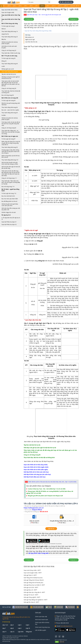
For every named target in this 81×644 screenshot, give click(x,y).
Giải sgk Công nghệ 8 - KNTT (32, 597)
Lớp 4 (20, 6)
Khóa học (58, 607)
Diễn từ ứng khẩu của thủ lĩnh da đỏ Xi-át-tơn (11, 156)
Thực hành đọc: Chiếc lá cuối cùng (11, 53)
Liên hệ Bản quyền (41, 630)
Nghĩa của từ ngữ (30, 39)
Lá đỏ (3, 66)
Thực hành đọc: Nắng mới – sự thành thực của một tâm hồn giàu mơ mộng (11, 132)
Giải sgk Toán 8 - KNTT (30, 575)
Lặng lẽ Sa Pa (5, 34)
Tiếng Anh (29, 632)
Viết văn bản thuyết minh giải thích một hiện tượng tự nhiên (10, 163)
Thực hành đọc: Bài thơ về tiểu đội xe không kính (11, 92)
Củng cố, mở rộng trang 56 (9, 88)
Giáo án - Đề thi (75, 6)
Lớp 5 (26, 6)
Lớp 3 (14, 6)
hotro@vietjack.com (67, 626)
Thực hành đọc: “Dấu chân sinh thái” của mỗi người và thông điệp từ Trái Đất (11, 182)
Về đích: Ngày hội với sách (9, 212)
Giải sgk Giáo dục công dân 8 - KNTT (34, 592)
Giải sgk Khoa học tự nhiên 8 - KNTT (34, 585)
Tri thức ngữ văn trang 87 (9, 139)
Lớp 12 (66, 6)
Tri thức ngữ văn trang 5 (8, 26)
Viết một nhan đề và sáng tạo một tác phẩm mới (11, 209)
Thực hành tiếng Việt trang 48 (10, 72)
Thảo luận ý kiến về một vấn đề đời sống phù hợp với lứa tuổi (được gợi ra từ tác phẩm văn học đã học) (11, 83)
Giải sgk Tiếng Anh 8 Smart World (34, 580)
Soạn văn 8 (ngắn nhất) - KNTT (33, 573)
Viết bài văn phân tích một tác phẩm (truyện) (10, 43)
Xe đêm (4, 115)
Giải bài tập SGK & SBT (20, 607)
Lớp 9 (48, 6)
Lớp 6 (31, 6)
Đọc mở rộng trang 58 (8, 95)
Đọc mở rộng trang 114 (8, 186)
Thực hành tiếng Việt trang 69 (10, 113)
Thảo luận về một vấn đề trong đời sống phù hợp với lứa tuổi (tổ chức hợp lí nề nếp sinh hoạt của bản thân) (10, 173)
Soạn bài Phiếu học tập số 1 (9, 222)
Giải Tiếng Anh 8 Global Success (33, 578)
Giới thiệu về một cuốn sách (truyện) (9, 47)
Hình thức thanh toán (42, 620)
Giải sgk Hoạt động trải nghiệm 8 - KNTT (36, 600)
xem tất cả (51, 529)
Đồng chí (4, 61)
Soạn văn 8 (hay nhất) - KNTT (32, 570)
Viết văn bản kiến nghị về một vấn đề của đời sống (11, 167)
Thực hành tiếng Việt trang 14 (10, 31)
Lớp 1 (3, 6)
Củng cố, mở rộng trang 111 (9, 178)
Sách (49, 607)
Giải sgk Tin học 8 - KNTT (31, 595)
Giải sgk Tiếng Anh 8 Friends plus (33, 583)
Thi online (70, 607)
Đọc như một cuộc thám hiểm (10, 199)
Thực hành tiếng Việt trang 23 (10, 37)
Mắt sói (4, 29)
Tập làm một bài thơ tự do (9, 74)
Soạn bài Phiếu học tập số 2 (9, 224)
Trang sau (73, 19)
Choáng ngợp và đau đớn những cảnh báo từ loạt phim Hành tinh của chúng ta (10, 151)
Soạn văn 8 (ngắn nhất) (8, 12)
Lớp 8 (42, 6)
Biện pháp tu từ (30, 37)
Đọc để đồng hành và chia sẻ (9, 201)
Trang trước (29, 19)
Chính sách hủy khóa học (43, 627)
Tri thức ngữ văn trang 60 (9, 100)
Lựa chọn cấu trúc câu (31, 42)
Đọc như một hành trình (8, 196)
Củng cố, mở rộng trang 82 (9, 128)
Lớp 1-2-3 (5, 625)
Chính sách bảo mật (41, 617)
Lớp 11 (60, 6)
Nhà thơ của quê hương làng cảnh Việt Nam (11, 104)
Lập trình (21, 632)
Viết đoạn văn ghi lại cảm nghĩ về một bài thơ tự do (11, 78)
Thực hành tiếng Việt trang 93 (10, 147)
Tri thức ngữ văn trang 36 (9, 58)
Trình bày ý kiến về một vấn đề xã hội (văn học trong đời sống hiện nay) (11, 124)
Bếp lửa (4, 39)
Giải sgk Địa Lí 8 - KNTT (30, 590)
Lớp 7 (37, 6)
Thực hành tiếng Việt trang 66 (10, 107)
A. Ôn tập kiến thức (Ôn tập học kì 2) (11, 218)
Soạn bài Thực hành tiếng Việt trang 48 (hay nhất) (38, 31)
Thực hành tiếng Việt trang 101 (10, 160)
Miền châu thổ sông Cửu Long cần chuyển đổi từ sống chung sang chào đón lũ (11, 143)
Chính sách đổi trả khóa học (42, 623)
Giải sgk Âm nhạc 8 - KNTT (31, 602)
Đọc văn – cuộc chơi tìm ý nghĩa (10, 110)
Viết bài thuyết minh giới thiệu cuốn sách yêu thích (10, 205)
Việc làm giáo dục (66, 2)
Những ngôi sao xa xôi (8, 69)
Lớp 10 (54, 6)
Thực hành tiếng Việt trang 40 (10, 64)
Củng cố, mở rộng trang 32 (9, 50)
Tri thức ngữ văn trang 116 (9, 193)
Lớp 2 (9, 6)
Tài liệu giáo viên (37, 607)
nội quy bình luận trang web (38, 553)
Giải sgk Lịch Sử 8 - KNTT (31, 587)
